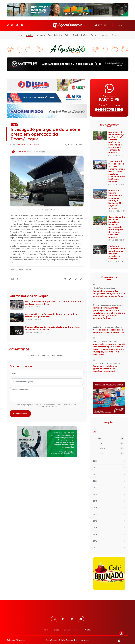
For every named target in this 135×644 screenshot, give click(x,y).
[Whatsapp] (65, 276)
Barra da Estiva (55, 32)
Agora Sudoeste (33, 142)
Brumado (41, 32)
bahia (13, 267)
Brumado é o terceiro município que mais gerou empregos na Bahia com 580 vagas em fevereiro (116, 196)
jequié (21, 267)
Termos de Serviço (70, 402)
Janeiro (111, 450)
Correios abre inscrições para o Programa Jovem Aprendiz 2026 (109, 328)
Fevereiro (111, 445)
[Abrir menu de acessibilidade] (122, 634)
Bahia (67, 32)
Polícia (84, 32)
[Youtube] (22, 24)
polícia (29, 267)
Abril (111, 436)
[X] (76, 276)
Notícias (29, 32)
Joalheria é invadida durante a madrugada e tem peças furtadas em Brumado (117, 249)
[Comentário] (13, 276)
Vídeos (105, 32)
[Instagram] (8, 24)
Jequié (14, 122)
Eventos (94, 32)
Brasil (76, 32)
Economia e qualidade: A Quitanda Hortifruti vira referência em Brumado (105, 366)
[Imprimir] (18, 276)
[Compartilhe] (81, 276)
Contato (115, 32)
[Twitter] (17, 24)
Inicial (20, 32)
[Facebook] (12, 24)
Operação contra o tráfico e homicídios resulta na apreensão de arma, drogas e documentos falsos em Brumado (117, 224)
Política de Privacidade (53, 402)
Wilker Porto (20, 142)
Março (111, 441)
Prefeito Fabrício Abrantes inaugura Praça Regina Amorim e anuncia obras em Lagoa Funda (109, 291)
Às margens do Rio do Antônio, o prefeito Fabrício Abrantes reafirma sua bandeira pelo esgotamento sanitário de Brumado (116, 139)
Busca (120, 24)
